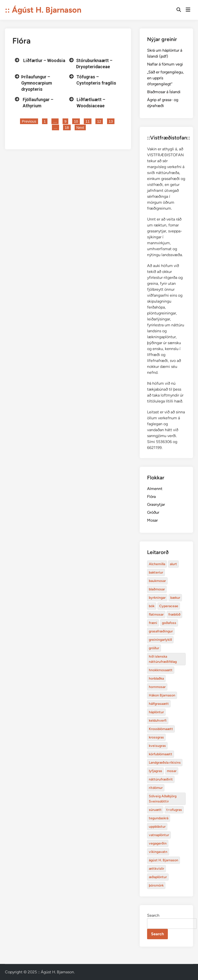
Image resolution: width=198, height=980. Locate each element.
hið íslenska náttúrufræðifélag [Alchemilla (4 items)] (163, 659)
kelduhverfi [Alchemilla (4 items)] (158, 721)
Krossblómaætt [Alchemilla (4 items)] (161, 729)
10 (77, 121)
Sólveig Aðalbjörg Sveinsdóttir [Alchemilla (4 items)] (163, 799)
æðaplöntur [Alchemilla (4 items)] (158, 877)
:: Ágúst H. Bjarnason (43, 10)
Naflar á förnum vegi (165, 64)
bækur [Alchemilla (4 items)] (175, 598)
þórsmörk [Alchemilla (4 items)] (156, 885)
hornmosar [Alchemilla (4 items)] (157, 687)
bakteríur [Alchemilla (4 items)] (156, 572)
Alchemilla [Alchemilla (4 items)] (157, 564)
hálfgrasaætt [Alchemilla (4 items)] (159, 704)
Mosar (152, 520)
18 (68, 127)
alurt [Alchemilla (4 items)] (173, 564)
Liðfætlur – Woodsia (44, 60)
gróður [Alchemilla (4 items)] (154, 648)
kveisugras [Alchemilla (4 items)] (157, 746)
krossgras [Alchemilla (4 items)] (156, 737)
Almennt (155, 489)
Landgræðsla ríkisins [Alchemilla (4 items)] (165, 763)
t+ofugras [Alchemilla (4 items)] (174, 810)
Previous (29, 121)
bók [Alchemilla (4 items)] (152, 606)
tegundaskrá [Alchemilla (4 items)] (159, 818)
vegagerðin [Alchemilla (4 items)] (158, 843)
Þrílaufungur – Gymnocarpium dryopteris (37, 83)
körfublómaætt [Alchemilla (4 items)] (161, 754)
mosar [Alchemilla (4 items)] (172, 771)
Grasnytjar (156, 504)
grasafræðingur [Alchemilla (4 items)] (161, 631)
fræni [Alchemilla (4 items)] (153, 623)
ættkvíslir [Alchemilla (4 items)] (156, 869)
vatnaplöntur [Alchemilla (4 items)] (159, 835)
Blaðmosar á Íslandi (164, 92)
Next (80, 127)
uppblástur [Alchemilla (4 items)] (157, 827)
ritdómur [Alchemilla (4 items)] (156, 788)
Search (153, 915)
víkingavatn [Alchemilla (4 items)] (158, 852)
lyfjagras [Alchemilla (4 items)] (155, 771)
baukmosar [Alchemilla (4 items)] (157, 581)
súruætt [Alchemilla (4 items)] (155, 810)
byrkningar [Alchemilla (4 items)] (157, 598)
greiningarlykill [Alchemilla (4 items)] (160, 640)
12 (100, 121)
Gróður (153, 512)
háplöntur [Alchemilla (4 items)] (156, 712)
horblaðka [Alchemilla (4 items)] (156, 679)
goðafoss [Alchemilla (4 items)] (169, 623)
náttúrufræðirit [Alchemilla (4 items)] (161, 779)
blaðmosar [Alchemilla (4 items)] (157, 589)
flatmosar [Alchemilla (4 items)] (156, 614)
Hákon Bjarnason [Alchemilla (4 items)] (162, 695)
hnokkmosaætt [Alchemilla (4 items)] (161, 670)
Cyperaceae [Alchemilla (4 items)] (169, 606)
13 (112, 121)
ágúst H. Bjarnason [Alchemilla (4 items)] (164, 860)
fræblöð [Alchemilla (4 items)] (174, 614)
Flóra (151, 497)
